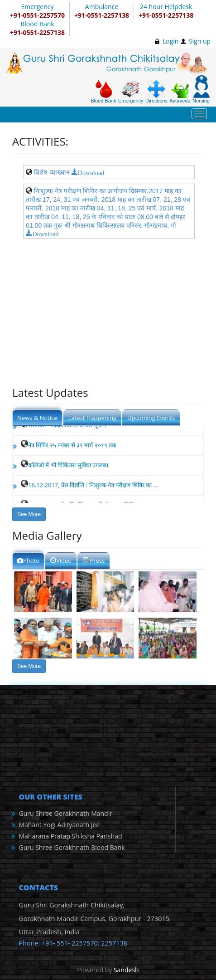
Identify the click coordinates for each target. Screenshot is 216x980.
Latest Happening (92, 418)
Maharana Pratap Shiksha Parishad (70, 836)
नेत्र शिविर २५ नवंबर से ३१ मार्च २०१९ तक (72, 446)
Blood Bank (103, 92)
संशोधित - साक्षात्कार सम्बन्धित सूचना (67, 426)
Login (170, 41)
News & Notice (37, 418)
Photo (28, 561)
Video (61, 561)
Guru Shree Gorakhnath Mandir (65, 813)
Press (94, 561)
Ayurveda (180, 93)
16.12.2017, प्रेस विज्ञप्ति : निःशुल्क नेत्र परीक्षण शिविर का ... (93, 486)
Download (91, 172)
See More (29, 514)
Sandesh (126, 970)
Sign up (200, 41)
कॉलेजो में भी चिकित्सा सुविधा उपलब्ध (68, 466)
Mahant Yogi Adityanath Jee (59, 825)
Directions (156, 92)
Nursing (202, 89)
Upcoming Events (151, 418)
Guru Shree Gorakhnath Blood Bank (72, 847)
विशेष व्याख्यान (52, 172)
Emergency (131, 92)
